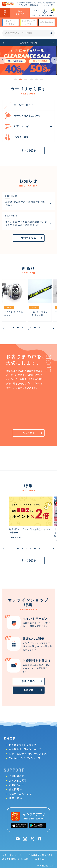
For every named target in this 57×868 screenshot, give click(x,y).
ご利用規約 (39, 859)
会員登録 (28, 690)
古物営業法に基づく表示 (41, 855)
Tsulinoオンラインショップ (25, 758)
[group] (28, 61)
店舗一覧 (14, 798)
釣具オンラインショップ (23, 745)
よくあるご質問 (18, 781)
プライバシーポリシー (13, 855)
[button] (3, 43)
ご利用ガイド (16, 776)
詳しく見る (28, 681)
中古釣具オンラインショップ (25, 749)
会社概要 (14, 789)
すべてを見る (28, 151)
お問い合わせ (16, 785)
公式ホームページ (19, 794)
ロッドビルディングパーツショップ (29, 754)
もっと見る (28, 433)
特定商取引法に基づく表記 (15, 859)
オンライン (10, 23)
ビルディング (28, 23)
